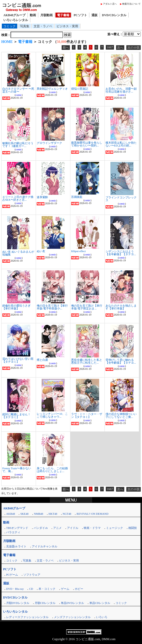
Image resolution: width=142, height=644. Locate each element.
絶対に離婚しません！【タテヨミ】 (16, 416)
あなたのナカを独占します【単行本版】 (121, 307)
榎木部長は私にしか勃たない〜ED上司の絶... (121, 144)
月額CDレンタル (45, 603)
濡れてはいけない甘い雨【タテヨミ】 (18, 360)
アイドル (73, 528)
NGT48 (67, 514)
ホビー (79, 589)
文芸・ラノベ (43, 26)
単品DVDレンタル (72, 603)
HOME (7, 42)
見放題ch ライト (16, 546)
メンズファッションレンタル (72, 617)
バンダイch (41, 528)
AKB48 (11, 514)
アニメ (57, 528)
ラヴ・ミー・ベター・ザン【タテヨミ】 (87, 415)
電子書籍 (63, 15)
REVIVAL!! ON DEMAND (92, 514)
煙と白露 (42, 360)
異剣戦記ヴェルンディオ (52, 89)
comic (18, 95)
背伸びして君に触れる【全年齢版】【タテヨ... (121, 361)
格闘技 (133, 528)
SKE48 (24, 514)
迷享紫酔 (42, 197)
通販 (94, 15)
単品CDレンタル (100, 603)
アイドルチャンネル (45, 546)
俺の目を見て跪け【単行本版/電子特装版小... (52, 307)
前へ (66, 48)
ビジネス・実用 (67, 26)
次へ (120, 48)
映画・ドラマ (92, 528)
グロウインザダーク (49, 143)
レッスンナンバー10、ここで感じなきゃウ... (52, 415)
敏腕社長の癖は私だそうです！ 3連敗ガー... (18, 145)
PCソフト (80, 15)
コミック (10, 26)
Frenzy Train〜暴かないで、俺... (17, 470)
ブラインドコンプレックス (121, 199)
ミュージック (115, 528)
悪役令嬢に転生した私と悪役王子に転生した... (87, 361)
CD (31, 589)
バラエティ (13, 532)
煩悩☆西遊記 (80, 89)
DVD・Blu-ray (15, 589)
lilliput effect (78, 251)
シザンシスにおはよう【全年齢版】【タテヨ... (121, 253)
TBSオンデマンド (17, 528)
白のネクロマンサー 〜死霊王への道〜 (18, 90)
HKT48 (53, 514)
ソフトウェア (32, 575)
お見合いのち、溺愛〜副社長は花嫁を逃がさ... (121, 90)
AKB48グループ (14, 15)
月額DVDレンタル (18, 603)
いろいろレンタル (16, 20)
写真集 (25, 26)
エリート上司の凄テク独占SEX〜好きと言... (18, 198)
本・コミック (47, 589)
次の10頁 (134, 48)
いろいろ (102, 617)
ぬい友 (41, 251)
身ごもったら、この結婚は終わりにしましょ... (52, 470)
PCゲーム (12, 575)
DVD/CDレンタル (114, 15)
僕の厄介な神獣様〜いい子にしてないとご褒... (121, 415)
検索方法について (131, 4)
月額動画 (46, 15)
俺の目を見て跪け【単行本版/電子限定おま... (87, 307)
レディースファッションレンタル (27, 617)
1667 (110, 47)
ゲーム (65, 589)
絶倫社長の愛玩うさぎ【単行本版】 (16, 307)
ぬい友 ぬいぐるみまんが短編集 (18, 253)
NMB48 (39, 514)
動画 (33, 15)
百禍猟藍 (77, 197)
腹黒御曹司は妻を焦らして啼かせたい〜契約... (87, 144)
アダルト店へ (110, 4)
